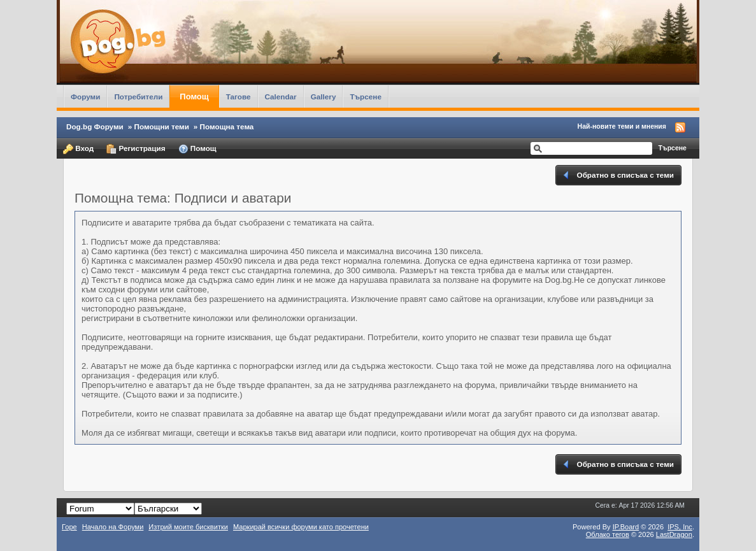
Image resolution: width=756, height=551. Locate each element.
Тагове (239, 97)
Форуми (85, 97)
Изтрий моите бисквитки (188, 527)
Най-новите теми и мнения (622, 126)
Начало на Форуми (113, 527)
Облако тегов (608, 534)
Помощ (194, 97)
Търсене (366, 97)
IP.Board (626, 527)
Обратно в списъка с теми (617, 175)
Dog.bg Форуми (95, 126)
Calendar (281, 97)
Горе (69, 527)
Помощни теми (162, 126)
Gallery (324, 97)
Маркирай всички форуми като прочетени (301, 527)
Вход (78, 149)
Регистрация (136, 149)
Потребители (138, 97)
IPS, (680, 527)
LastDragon (674, 534)
